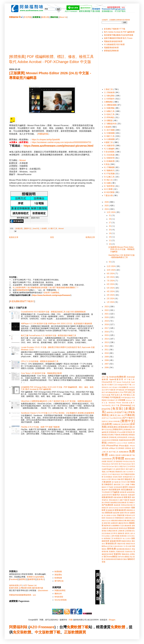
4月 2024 (111, 291)
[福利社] (105, 421)
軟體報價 (58, 578)
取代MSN (115, 464)
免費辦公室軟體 (115, 455)
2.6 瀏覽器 (109, 121)
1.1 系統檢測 (109, 92)
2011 (107, 350)
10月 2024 (111, 270)
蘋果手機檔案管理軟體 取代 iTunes (118, 38)
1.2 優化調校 (109, 96)
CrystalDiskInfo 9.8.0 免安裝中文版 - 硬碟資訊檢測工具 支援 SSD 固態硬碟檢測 (53, 312)
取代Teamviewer (125, 464)
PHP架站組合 (126, 398)
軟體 (27, 632)
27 (110, 223)
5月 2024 (111, 288)
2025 (107, 206)
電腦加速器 (120, 552)
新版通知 (58, 575)
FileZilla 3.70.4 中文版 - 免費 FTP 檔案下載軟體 (40, 427)
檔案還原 (127, 497)
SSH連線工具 (112, 400)
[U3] (133, 405)
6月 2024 (111, 284)
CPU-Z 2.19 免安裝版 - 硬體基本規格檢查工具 (40, 361)
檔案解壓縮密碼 (23, 290)
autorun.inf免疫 (122, 443)
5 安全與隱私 (110, 152)
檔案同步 (116, 495)
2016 (107, 332)
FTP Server (117, 382)
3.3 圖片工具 (53, 228)
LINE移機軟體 (123, 387)
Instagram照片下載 (124, 385)
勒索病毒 (119, 461)
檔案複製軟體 (118, 497)
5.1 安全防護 (109, 155)
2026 (107, 202)
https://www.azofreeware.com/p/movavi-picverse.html (59, 146)
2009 (107, 357)
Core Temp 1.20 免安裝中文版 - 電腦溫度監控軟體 (41, 373)
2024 (107, 209)
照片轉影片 (131, 503)
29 (110, 219)
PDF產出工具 (129, 395)
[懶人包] (121, 415)
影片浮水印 (123, 482)
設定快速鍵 (106, 533)
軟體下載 (53, 632)
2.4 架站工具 (109, 114)
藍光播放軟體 (126, 526)
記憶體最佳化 (130, 531)
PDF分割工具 (129, 392)
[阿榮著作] (112, 443)
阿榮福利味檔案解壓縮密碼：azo (23, 595)
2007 (107, 364)
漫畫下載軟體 (124, 500)
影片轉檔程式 (107, 484)
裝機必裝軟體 (112, 531)
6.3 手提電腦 (109, 174)
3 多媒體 (44, 228)
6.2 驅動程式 (109, 170)
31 (110, 215)
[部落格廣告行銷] (125, 427)
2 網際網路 (109, 102)
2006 (107, 367)
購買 (82, 632)
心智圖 (127, 484)
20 (110, 230)
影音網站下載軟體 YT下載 (115, 29)
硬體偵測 (109, 513)
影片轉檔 (131, 482)
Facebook (14, 579)
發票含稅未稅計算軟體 (116, 508)
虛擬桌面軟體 (114, 528)
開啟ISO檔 (121, 544)
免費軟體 (118, 627)
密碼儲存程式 (128, 477)
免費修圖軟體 (124, 452)
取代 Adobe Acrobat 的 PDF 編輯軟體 (119, 32)
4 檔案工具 (109, 142)
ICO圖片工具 (112, 385)
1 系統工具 (109, 89)
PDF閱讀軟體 (115, 397)
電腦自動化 (126, 554)
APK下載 (105, 377)
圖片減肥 (129, 469)
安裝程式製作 (117, 477)
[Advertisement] (52, 35)
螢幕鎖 (104, 531)
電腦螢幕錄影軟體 (111, 48)
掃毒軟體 (132, 487)
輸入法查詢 (127, 538)
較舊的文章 (90, 237)
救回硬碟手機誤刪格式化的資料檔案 (119, 35)
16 (110, 237)
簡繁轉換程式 (120, 518)
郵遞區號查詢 (126, 541)
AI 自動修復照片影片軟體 (114, 44)
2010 (107, 353)
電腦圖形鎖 (129, 552)
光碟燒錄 (128, 448)
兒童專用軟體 (107, 459)
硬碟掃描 (130, 510)
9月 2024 (111, 274)
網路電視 (107, 523)
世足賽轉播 (120, 448)
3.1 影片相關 (109, 130)
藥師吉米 (58, 594)
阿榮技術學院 (60, 590)
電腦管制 (117, 554)
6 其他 (107, 164)
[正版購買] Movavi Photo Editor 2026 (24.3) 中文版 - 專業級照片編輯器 (121, 249)
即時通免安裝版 (128, 461)
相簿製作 (127, 508)
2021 (107, 314)
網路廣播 (114, 521)
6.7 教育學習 (109, 186)
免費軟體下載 (78, 627)
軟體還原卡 (118, 538)
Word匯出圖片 (128, 403)
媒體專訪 (23, 579)
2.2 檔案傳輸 (109, 108)
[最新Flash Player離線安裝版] (112, 418)
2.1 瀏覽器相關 (110, 105)
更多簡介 (41, 579)
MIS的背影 (59, 597)
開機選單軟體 (130, 544)
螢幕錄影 (131, 528)
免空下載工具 (114, 452)
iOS (104, 446)
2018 (107, 324)
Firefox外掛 (126, 382)
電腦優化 (112, 552)
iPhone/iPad (112, 446)
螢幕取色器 (123, 528)
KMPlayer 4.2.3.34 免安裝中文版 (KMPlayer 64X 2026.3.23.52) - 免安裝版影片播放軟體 (56, 324)
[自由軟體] (107, 424)
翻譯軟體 (107, 526)
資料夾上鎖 (129, 533)
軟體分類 (45, 17)
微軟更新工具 (119, 484)
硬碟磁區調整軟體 (111, 51)
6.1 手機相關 (109, 167)
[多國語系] (19, 228)
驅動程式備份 (122, 559)
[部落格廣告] (112, 427)
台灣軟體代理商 (25, 588)
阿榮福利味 (43, 134)
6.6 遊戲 (108, 183)
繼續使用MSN (124, 523)
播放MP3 (105, 490)
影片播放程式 (127, 479)
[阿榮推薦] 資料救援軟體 (118, 437)
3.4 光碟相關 (109, 139)
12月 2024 (111, 212)
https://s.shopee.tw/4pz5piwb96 (46, 140)
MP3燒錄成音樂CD (112, 392)
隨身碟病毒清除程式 (124, 549)
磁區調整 (116, 513)
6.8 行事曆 (109, 189)
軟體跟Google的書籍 (35, 577)
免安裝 (18, 632)
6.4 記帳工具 (109, 177)
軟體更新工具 (125, 536)
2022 (107, 310)
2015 (107, 335)
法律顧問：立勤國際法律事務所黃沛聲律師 (116, 20)
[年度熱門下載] (121, 412)
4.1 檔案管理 (109, 146)
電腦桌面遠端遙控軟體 (113, 41)
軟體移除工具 (109, 538)
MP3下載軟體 (110, 390)
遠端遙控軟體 (115, 541)
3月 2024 (111, 295)
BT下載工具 (130, 379)
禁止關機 (107, 515)
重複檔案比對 (111, 544)
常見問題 (28, 17)
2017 (107, 328)
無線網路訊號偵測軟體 (118, 503)
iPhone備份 (124, 446)
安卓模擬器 (108, 477)
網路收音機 (122, 521)
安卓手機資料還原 (114, 474)
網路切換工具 (130, 518)
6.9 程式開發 (109, 192)
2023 (107, 307)
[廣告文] (113, 415)
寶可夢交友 (59, 581)
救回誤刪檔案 (127, 490)
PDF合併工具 (117, 395)
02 (110, 262)
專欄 (119, 479)
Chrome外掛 (107, 382)
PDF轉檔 (105, 397)
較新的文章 (14, 237)
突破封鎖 (121, 515)
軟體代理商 (14, 588)
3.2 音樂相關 (109, 133)
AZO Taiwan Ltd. (30, 585)
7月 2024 (111, 281)
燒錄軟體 (117, 505)
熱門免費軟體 (107, 505)
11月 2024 (111, 266)
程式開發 (113, 515)
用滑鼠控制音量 (127, 505)
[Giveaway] (126, 405)
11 (110, 240)
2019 (107, 321)
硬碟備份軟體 (120, 510)
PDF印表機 (106, 395)
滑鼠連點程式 (114, 500)
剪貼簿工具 (111, 461)
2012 (107, 346)
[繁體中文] (28, 228)
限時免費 (111, 549)
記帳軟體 (121, 531)
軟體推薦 (58, 572)
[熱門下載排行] (129, 418)
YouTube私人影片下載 (111, 405)
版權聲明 (32, 579)
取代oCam (110, 466)
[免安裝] (117, 409)
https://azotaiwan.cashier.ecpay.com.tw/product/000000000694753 (61, 142)
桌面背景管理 (107, 495)
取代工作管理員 (129, 466)
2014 (107, 339)
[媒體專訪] (110, 412)
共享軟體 (118, 458)
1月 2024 (111, 302)
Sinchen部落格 (61, 600)
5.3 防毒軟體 (109, 161)
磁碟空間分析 (125, 513)
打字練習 (110, 487)
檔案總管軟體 (107, 497)
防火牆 (129, 546)
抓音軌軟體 (118, 487)
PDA (122, 392)
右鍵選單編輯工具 (108, 469)
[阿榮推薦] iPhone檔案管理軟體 (121, 432)
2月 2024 (111, 299)
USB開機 (121, 400)
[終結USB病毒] (114, 421)
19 (110, 233)
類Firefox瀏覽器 (124, 557)
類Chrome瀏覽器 (111, 557)
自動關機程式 (116, 526)
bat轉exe (131, 443)
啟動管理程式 (121, 469)
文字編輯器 (115, 492)
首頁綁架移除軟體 (110, 559)
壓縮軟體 (119, 472)
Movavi (23, 160)
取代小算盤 (119, 466)
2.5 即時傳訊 (109, 117)
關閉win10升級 (107, 546)
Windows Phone (115, 403)
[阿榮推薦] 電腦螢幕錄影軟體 (121, 440)
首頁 (52, 237)
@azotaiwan (43, 590)
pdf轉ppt (112, 448)
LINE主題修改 (113, 387)
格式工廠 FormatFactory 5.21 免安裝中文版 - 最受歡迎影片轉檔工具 (49, 335)
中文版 (40, 632)
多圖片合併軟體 (128, 472)
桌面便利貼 (131, 492)
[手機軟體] (130, 415)
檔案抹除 (124, 495)
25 (110, 226)
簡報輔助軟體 (110, 518)
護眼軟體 (121, 533)
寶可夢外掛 (113, 479)
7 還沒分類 (109, 195)
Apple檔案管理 (116, 379)
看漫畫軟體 (110, 510)
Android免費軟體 (118, 377)
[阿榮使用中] (118, 429)
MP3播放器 (120, 390)
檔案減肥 (131, 495)
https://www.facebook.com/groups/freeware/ (51, 295)
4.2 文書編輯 (109, 149)
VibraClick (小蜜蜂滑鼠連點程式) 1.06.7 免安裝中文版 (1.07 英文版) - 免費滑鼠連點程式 (56, 401)
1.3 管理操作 (109, 99)
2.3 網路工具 (109, 111)
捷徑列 (125, 487)
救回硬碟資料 (115, 490)
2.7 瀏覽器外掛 (110, 124)
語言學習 (114, 533)
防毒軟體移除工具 (119, 546)
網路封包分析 (106, 521)
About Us (63, 17)
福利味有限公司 (16, 585)
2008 (107, 360)
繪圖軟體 (114, 523)
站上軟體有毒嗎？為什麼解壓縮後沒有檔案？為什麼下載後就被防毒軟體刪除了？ (46, 288)
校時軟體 (123, 492)
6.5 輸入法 (109, 180)
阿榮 (71, 620)
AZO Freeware (42, 627)
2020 (107, 317)
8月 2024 (111, 277)
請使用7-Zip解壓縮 (51, 293)
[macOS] (36, 228)
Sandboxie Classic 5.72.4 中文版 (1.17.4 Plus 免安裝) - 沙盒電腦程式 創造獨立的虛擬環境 (57, 413)
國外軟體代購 (38, 588)
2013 (107, 342)
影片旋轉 (115, 482)
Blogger (112, 620)
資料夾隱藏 (115, 536)
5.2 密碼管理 (109, 158)
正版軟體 (71, 632)
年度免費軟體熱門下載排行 (22, 301)
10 (110, 244)
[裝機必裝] (117, 424)
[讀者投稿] (125, 424)
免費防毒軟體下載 (128, 455)
